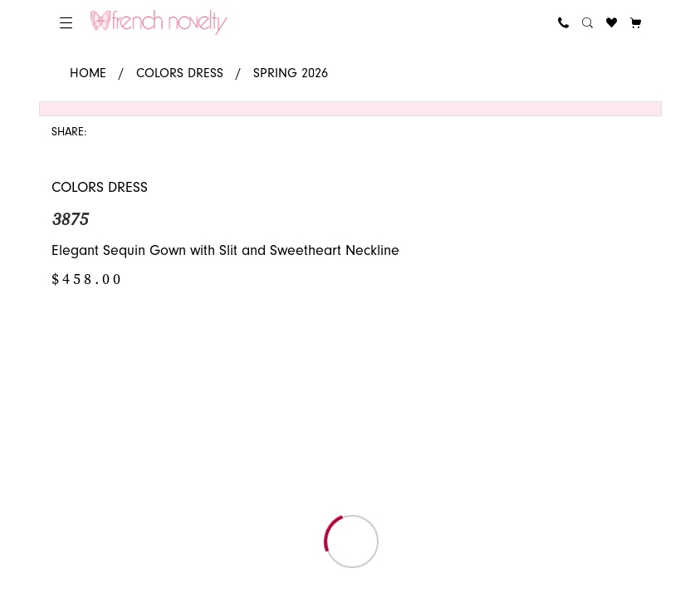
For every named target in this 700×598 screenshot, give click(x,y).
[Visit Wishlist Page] (612, 23)
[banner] (159, 22)
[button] (66, 23)
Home (88, 73)
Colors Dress (180, 73)
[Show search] (587, 23)
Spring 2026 (291, 73)
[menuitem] (66, 23)
